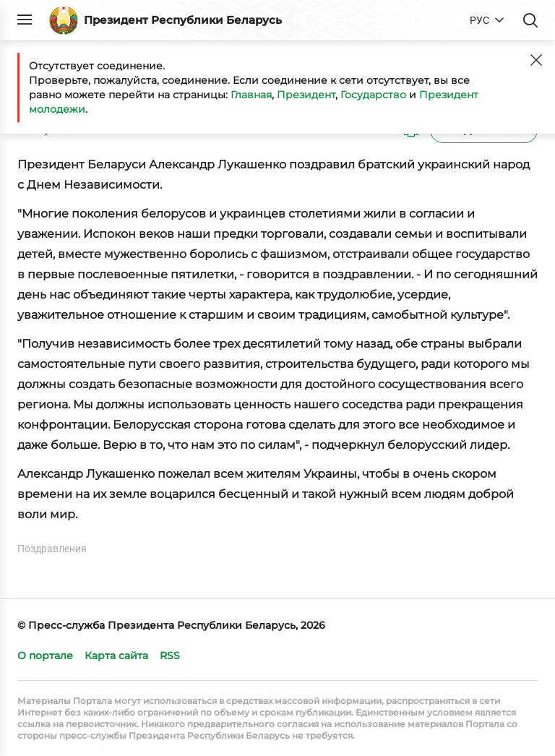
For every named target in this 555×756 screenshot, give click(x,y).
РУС (479, 20)
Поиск (530, 20)
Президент (306, 95)
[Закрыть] (536, 60)
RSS (170, 656)
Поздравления (52, 549)
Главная (251, 95)
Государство (373, 95)
